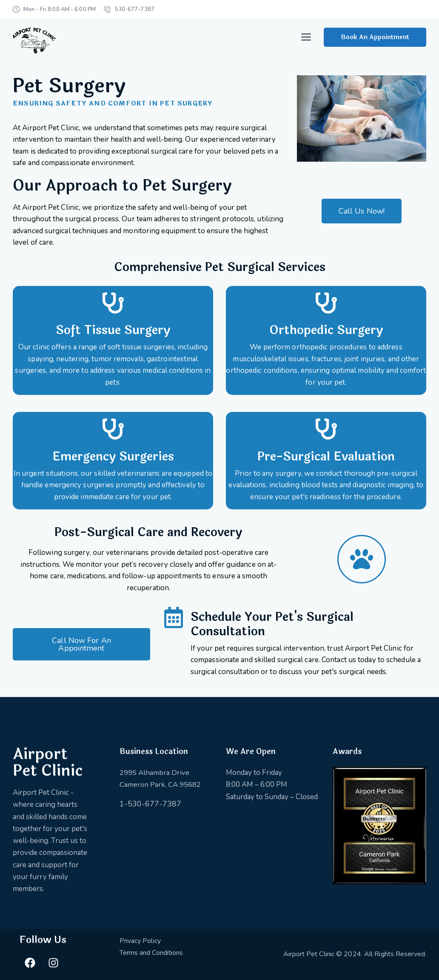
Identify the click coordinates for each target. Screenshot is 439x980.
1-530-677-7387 (150, 804)
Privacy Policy (140, 941)
